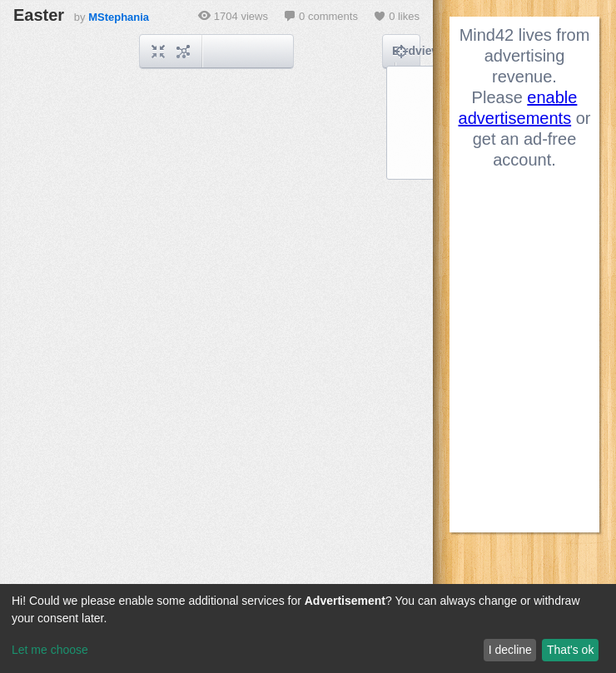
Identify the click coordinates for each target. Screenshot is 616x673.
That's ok (570, 650)
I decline (510, 650)
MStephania (119, 17)
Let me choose (50, 650)
